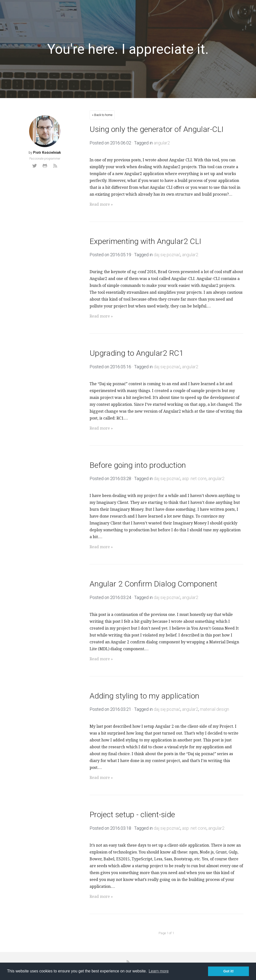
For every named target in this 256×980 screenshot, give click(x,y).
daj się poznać (167, 255)
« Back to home (102, 115)
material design (215, 709)
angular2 (162, 143)
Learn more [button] (159, 971)
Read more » (101, 204)
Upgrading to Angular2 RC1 (137, 353)
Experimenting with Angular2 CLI (145, 241)
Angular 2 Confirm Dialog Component (153, 584)
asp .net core (194, 478)
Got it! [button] (229, 971)
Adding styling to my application (144, 696)
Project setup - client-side (132, 815)
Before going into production (138, 465)
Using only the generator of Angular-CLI (157, 129)
